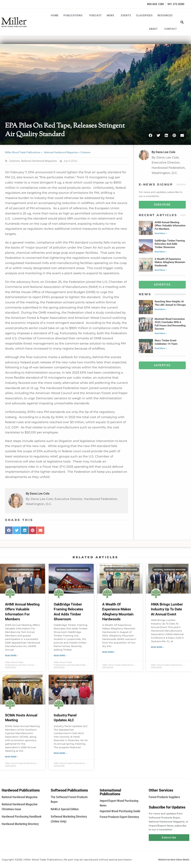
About (154, 29)
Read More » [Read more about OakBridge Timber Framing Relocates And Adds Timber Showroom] (60, 656)
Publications (74, 15)
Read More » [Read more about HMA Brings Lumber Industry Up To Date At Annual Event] (157, 647)
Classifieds (144, 15)
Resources (166, 15)
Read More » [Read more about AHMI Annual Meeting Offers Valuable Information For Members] (12, 656)
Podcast (95, 15)
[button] (182, 22)
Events (126, 15)
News (111, 15)
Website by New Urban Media (174, 860)
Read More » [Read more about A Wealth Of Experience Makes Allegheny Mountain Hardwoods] (109, 652)
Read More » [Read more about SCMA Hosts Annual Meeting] (12, 757)
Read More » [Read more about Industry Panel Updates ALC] (60, 753)
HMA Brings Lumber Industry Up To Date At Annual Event (167, 609)
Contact (171, 29)
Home (55, 15)
